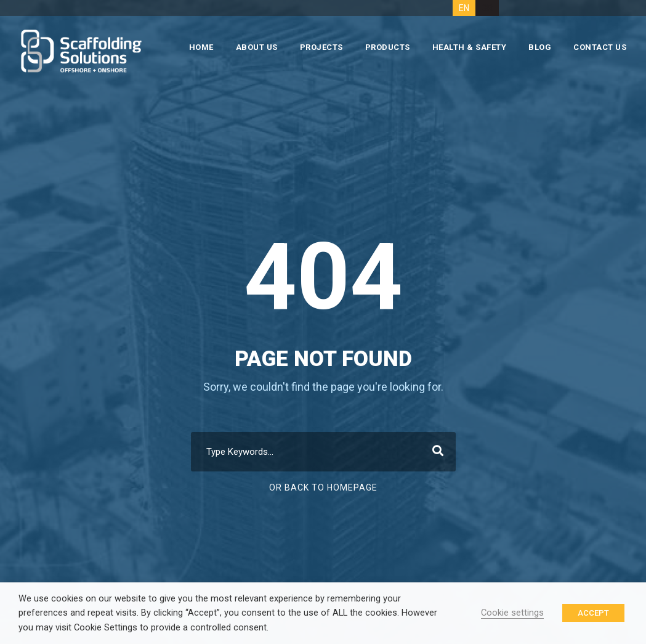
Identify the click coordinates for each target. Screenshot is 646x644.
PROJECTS (321, 47)
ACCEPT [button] (593, 613)
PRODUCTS (388, 47)
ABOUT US (257, 47)
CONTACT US (600, 47)
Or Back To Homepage (323, 487)
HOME (201, 47)
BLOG (540, 47)
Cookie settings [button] (512, 613)
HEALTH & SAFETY (470, 47)
